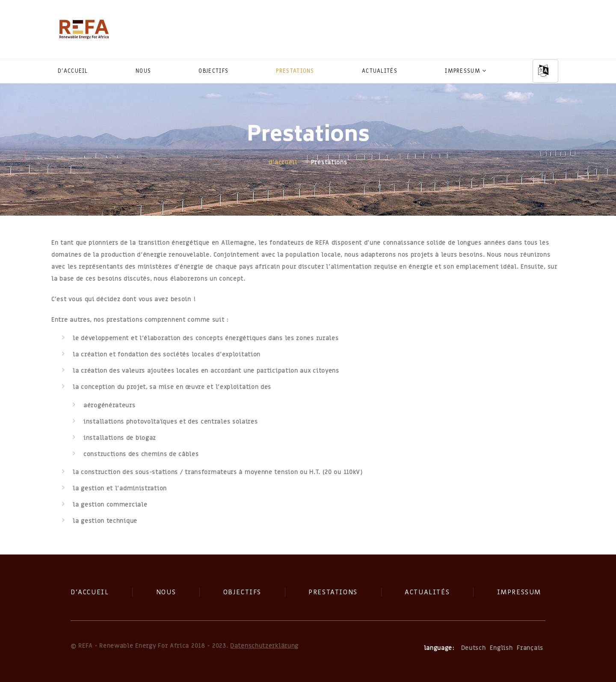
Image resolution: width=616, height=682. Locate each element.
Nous (143, 71)
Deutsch (474, 648)
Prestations (295, 71)
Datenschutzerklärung (264, 646)
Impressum (463, 71)
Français (530, 648)
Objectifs (213, 71)
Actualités (380, 71)
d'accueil (73, 71)
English (501, 648)
